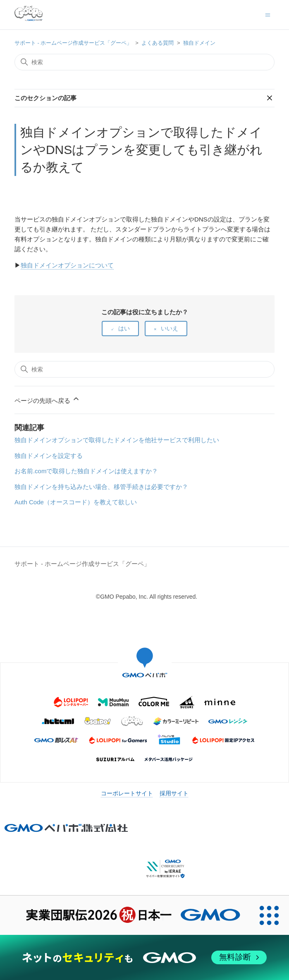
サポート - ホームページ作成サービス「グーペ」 (73, 43)
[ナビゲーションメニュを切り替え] (268, 14)
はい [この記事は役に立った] (124, 328)
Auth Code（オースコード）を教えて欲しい (76, 502)
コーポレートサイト (127, 793)
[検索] (144, 62)
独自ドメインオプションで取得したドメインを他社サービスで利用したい (117, 440)
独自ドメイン (199, 43)
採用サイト (174, 793)
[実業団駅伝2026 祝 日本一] (125, 915)
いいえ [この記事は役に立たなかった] (170, 328)
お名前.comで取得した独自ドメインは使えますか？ (86, 471)
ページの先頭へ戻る (47, 399)
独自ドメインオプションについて (67, 265)
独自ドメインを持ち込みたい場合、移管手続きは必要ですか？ (101, 487)
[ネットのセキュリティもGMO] (144, 958)
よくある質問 (158, 43)
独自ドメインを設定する (49, 456)
